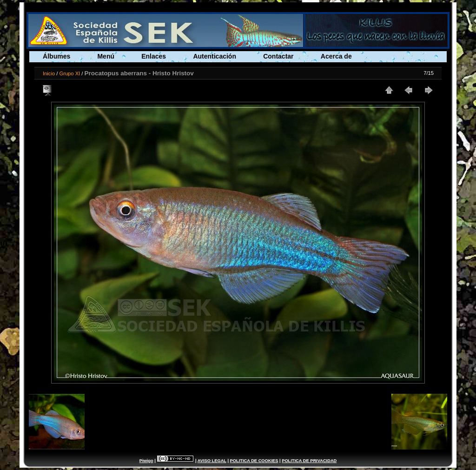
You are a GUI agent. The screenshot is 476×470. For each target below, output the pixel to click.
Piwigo (146, 461)
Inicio (49, 73)
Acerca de (336, 56)
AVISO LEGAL (212, 461)
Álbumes (56, 56)
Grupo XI (69, 73)
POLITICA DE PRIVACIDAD (309, 461)
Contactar (278, 56)
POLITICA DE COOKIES (254, 461)
